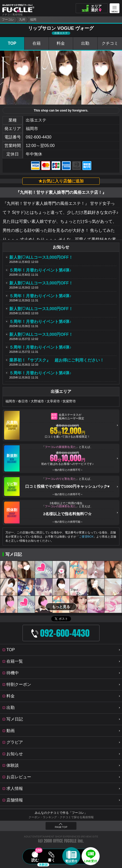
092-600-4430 (39, 137)
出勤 (85, 43)
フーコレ (8, 20)
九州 (22, 20)
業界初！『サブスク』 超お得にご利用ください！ (57, 360)
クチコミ (110, 43)
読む (35, 860)
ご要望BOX (86, 537)
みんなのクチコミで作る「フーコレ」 (61, 813)
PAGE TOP (61, 827)
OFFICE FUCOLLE (65, 841)
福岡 (33, 20)
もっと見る (61, 607)
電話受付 (71, 861)
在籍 (37, 43)
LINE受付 (91, 861)
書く (51, 860)
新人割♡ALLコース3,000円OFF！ (41, 257)
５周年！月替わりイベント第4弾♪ (40, 270)
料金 (61, 43)
